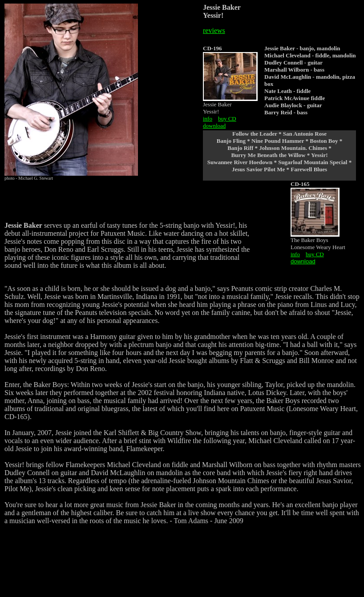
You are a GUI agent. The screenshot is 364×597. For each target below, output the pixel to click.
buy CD (227, 119)
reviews (214, 30)
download (214, 126)
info (208, 119)
